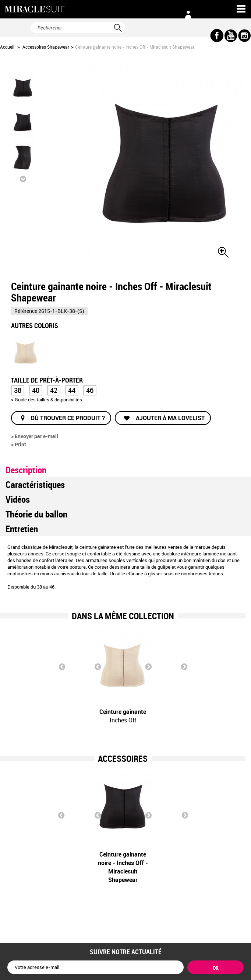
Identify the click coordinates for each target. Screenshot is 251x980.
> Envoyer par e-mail (35, 436)
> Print (19, 444)
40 (36, 390)
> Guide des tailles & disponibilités (47, 400)
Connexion (188, 15)
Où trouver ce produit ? (68, 418)
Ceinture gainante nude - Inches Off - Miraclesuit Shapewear (159, 867)
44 (72, 390)
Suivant (23, 179)
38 (18, 390)
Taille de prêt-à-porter (48, 379)
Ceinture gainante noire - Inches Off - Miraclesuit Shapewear (86, 867)
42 (54, 390)
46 (90, 390)
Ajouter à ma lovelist (169, 418)
